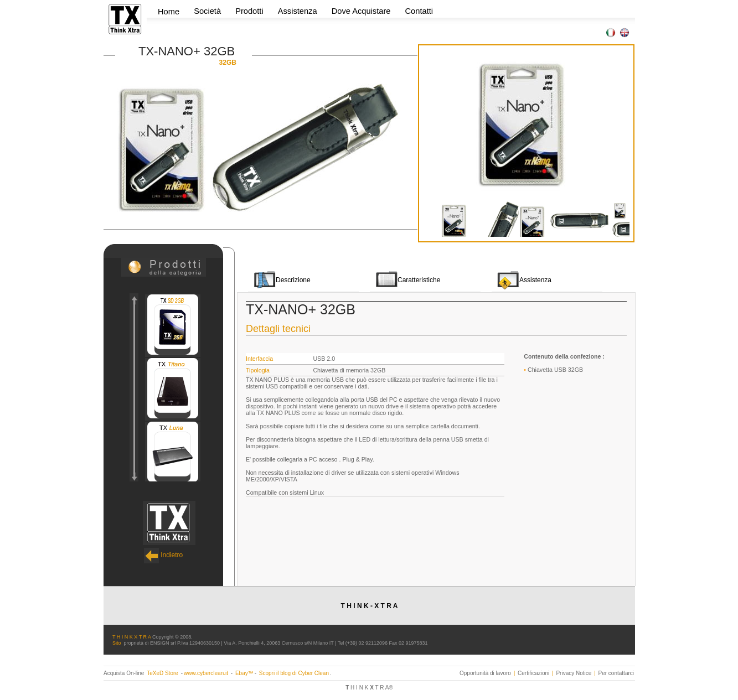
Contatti (419, 11)
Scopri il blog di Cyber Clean (294, 673)
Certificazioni (533, 673)
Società (208, 11)
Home (169, 12)
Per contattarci (616, 673)
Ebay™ (244, 673)
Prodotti (251, 11)
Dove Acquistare (361, 11)
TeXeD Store (163, 673)
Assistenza (298, 11)
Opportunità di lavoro (485, 673)
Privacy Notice (574, 673)
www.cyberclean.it (206, 673)
